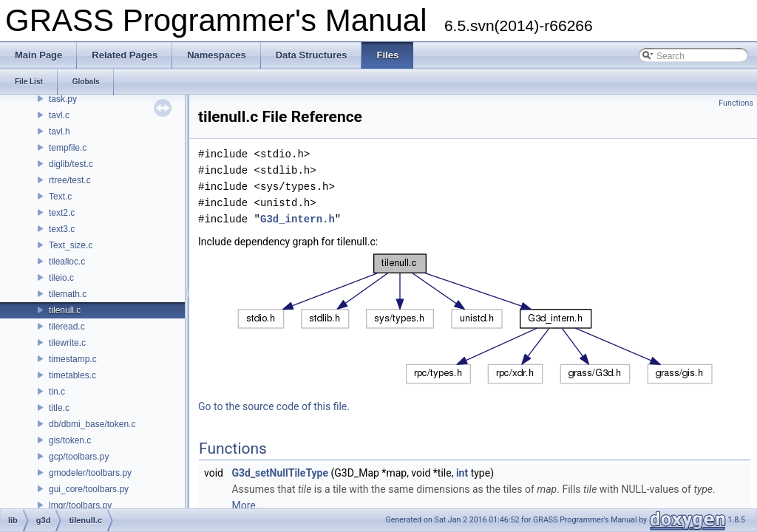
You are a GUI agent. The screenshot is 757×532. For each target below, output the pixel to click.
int (462, 473)
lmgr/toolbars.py (80, 505)
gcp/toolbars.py (79, 457)
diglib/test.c (71, 164)
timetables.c (72, 375)
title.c (59, 408)
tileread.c (67, 327)
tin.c (57, 392)
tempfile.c (68, 148)
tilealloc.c (67, 262)
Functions (736, 103)
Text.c (60, 197)
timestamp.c (73, 359)
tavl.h (60, 132)
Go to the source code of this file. (274, 406)
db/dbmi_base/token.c (92, 424)
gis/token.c (70, 440)
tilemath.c (68, 294)
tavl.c (59, 115)
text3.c (62, 229)
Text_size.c (71, 245)
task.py (63, 99)
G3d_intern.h (298, 219)
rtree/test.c (70, 180)
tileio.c (61, 278)
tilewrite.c (67, 343)
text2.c (62, 213)
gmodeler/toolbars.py (90, 473)
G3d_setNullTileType (280, 473)
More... (247, 505)
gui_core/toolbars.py (89, 489)
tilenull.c (65, 310)
